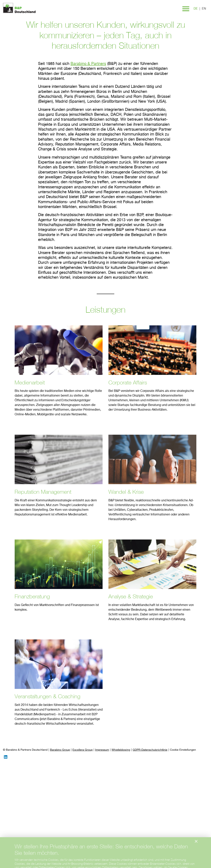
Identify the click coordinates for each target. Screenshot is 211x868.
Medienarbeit (30, 382)
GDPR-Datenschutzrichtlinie (150, 750)
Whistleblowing (121, 750)
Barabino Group (60, 750)
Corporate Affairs (128, 382)
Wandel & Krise (126, 492)
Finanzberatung (32, 596)
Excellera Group (83, 750)
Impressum (102, 750)
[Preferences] (183, 750)
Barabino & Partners (88, 64)
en (204, 9)
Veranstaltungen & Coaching (47, 696)
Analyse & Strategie (131, 596)
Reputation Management (43, 492)
